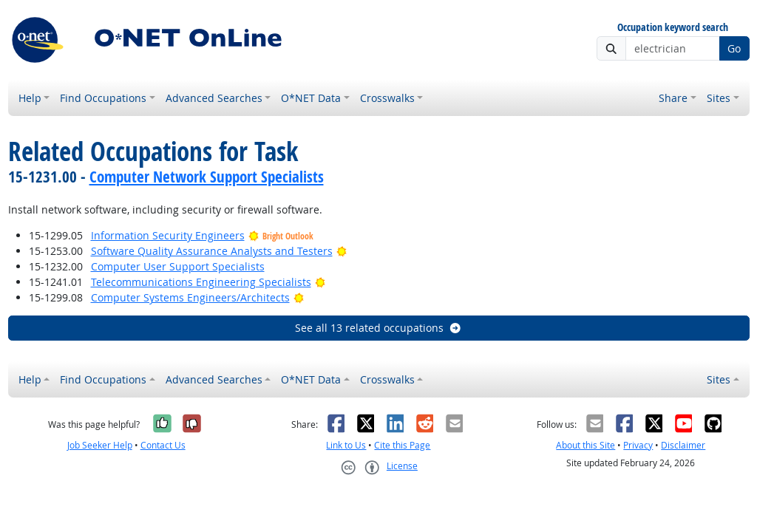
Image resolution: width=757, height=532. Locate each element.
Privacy (638, 445)
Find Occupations (103, 98)
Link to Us (346, 445)
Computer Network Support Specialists (207, 177)
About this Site (585, 445)
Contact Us (163, 445)
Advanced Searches (214, 98)
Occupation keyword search (673, 28)
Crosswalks (387, 98)
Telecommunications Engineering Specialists (201, 282)
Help (30, 98)
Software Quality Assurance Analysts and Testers (212, 251)
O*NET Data (311, 98)
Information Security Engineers (168, 235)
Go (734, 48)
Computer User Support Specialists (178, 266)
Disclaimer (683, 445)
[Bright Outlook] (342, 251)
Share (673, 98)
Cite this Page (402, 445)
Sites (719, 98)
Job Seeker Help (100, 445)
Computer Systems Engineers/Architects (190, 297)
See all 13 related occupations (378, 328)
